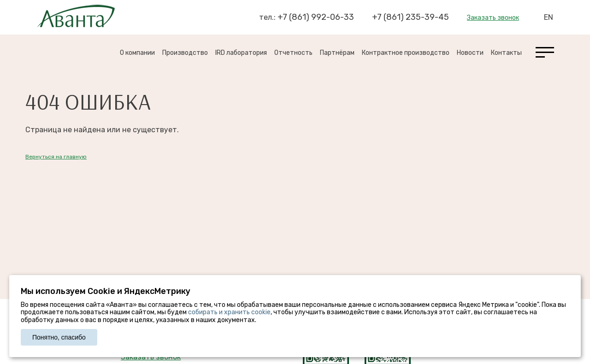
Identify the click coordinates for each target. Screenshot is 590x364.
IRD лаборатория (241, 53)
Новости (470, 53)
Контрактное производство (406, 53)
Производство (185, 53)
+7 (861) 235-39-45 (410, 17)
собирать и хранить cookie (229, 312)
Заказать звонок (493, 18)
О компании (137, 53)
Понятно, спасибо (59, 337)
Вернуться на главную (56, 157)
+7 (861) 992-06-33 (316, 17)
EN (549, 17)
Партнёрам (337, 53)
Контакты (506, 53)
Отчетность (293, 53)
